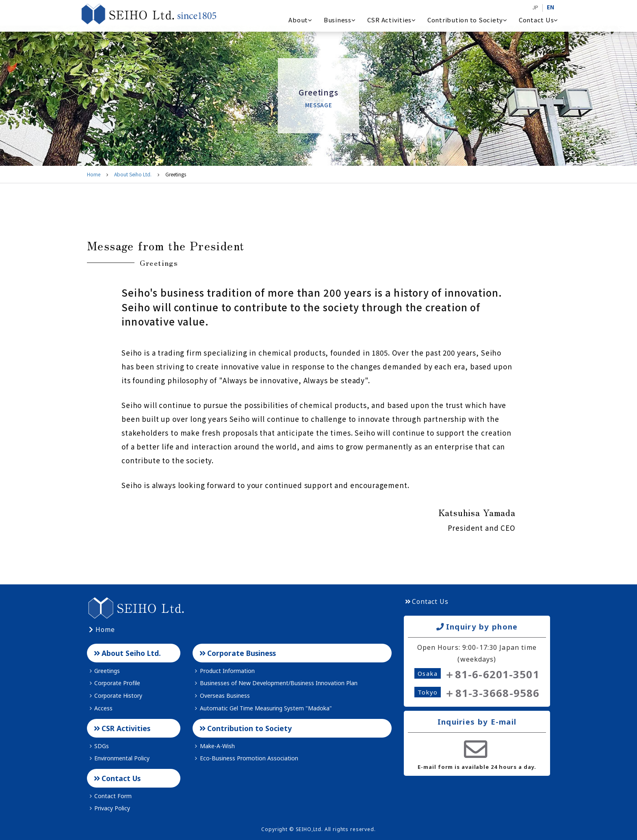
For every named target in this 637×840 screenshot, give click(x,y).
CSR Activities (392, 20)
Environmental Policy (118, 758)
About (300, 20)
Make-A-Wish (214, 746)
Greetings (103, 671)
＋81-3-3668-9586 (492, 693)
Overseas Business (221, 696)
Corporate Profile (114, 683)
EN (550, 7)
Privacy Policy (108, 808)
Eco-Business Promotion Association (245, 758)
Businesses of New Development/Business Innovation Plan (275, 683)
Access (100, 708)
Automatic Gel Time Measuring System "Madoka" (262, 708)
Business (340, 20)
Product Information (224, 671)
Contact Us (538, 20)
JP (535, 7)
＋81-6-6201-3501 (492, 674)
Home (94, 174)
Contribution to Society (467, 20)
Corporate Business (237, 653)
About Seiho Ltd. (133, 174)
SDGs (98, 746)
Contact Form (109, 796)
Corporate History (115, 696)
